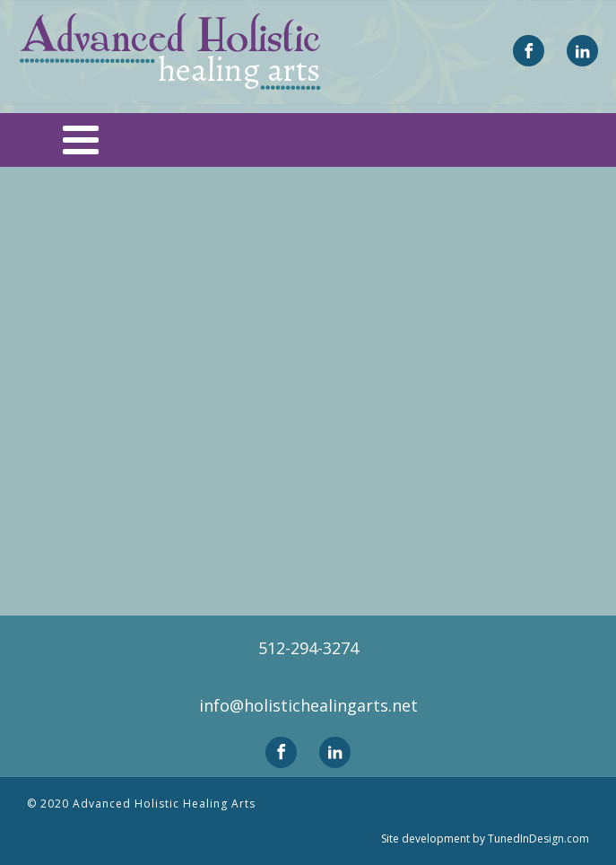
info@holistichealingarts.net (308, 705)
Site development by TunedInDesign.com (485, 839)
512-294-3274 (308, 648)
